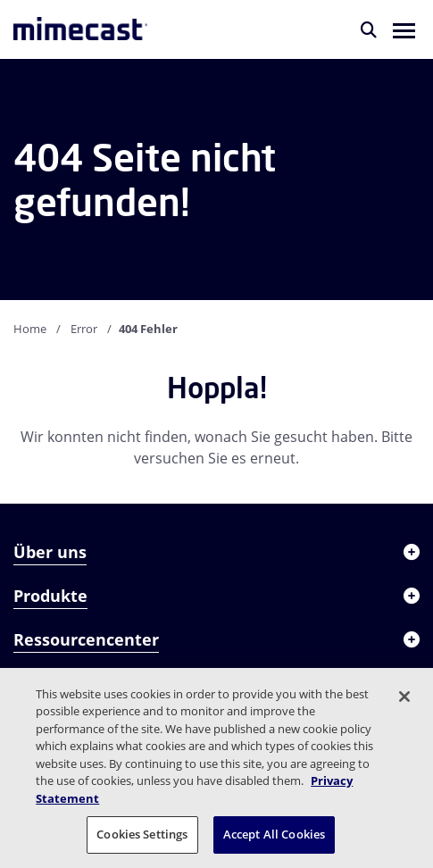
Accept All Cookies (274, 834)
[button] (404, 29)
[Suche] (369, 29)
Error (84, 329)
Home (30, 329)
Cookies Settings (142, 834)
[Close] (404, 697)
